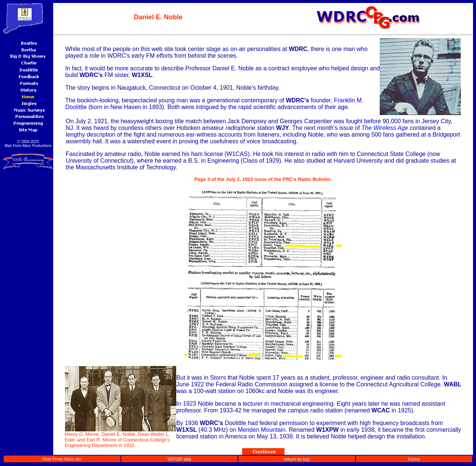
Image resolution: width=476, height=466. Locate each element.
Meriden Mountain (261, 430)
